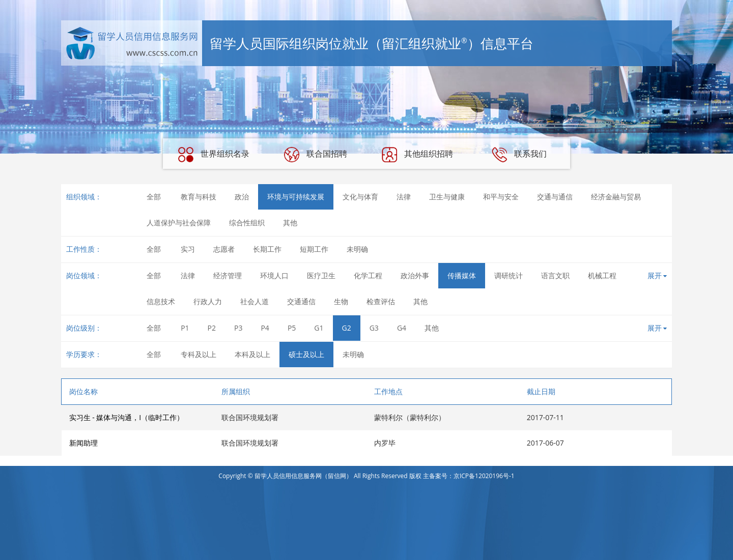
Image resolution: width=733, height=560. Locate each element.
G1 (319, 328)
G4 (402, 328)
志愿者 (224, 249)
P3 (238, 328)
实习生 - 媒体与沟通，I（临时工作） (127, 417)
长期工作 (267, 249)
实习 (188, 249)
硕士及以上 (306, 354)
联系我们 (519, 155)
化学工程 (368, 275)
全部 (154, 197)
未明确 (357, 249)
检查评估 (381, 301)
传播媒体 (462, 275)
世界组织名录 (214, 155)
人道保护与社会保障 (179, 223)
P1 (185, 328)
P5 (292, 328)
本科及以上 (252, 354)
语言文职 (555, 275)
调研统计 (509, 275)
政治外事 (415, 275)
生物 (341, 301)
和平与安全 (501, 197)
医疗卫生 (321, 275)
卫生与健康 (447, 197)
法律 (404, 197)
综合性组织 (247, 223)
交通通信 (301, 301)
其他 (290, 223)
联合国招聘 (316, 155)
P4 (265, 328)
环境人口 (274, 275)
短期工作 (314, 249)
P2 (212, 328)
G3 (374, 328)
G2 (347, 328)
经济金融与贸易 (616, 197)
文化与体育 (360, 197)
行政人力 (208, 301)
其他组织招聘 (417, 155)
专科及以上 (199, 354)
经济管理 (228, 275)
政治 (242, 197)
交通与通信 (555, 197)
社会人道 (255, 301)
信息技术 (161, 301)
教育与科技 (199, 197)
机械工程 (602, 275)
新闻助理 (83, 443)
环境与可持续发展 (296, 197)
